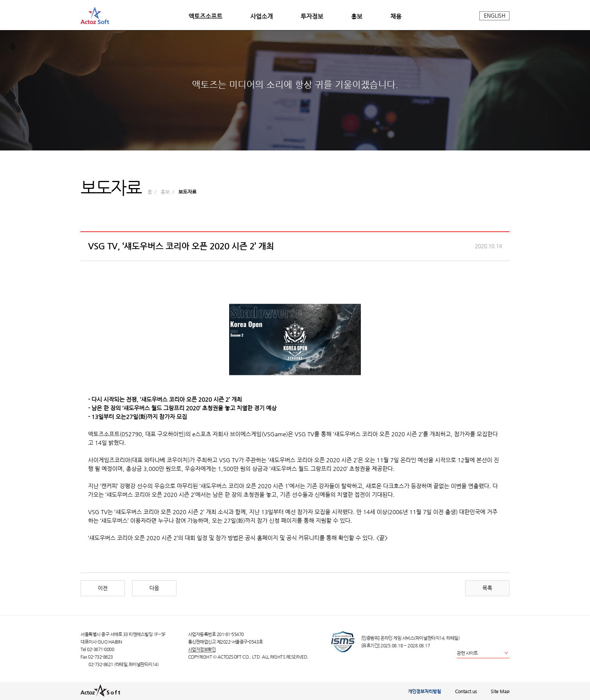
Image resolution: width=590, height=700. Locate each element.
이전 (103, 588)
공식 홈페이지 (262, 538)
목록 (487, 588)
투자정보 (312, 16)
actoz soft (95, 15)
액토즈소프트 (205, 16)
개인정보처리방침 (424, 691)
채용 (396, 16)
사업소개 (262, 16)
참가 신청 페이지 (277, 521)
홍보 (357, 16)
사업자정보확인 (202, 649)
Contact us (466, 691)
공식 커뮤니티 (303, 538)
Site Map (500, 691)
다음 (154, 588)
